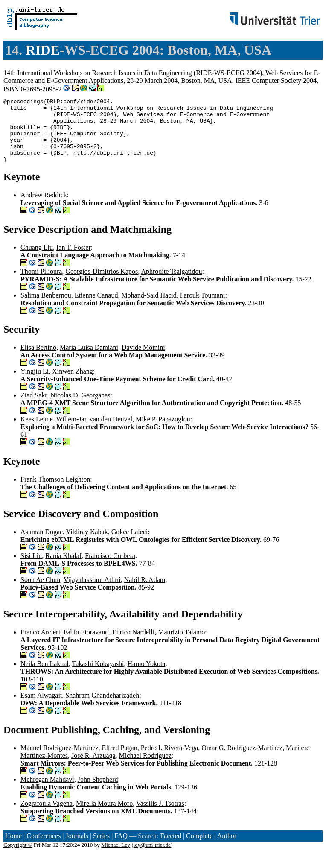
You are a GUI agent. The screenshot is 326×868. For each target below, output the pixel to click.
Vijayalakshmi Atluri (92, 592)
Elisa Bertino (38, 360)
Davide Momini (143, 360)
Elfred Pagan (120, 761)
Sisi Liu (31, 568)
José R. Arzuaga (93, 768)
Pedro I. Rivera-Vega (170, 761)
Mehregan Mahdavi (47, 792)
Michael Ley (116, 858)
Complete (199, 849)
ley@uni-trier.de (152, 858)
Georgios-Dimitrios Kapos (102, 284)
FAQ (121, 849)
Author (227, 849)
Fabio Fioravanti (86, 645)
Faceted (171, 849)
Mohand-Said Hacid (149, 308)
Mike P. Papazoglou (163, 432)
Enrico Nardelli (133, 645)
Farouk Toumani (203, 308)
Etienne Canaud (96, 308)
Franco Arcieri (40, 645)
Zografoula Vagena (47, 816)
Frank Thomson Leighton (55, 492)
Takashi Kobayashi (98, 677)
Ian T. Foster (74, 260)
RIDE (43, 50)
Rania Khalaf (63, 568)
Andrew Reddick (44, 208)
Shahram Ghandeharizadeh (102, 708)
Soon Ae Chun (40, 592)
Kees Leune (37, 432)
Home (13, 849)
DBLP (53, 102)
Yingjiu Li (35, 384)
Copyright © (18, 858)
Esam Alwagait (41, 708)
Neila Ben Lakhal (45, 677)
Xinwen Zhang (73, 384)
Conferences (44, 849)
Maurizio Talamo (181, 645)
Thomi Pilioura (41, 284)
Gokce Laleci (130, 545)
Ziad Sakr (34, 408)
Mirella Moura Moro (104, 816)
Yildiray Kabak (87, 545)
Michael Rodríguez (145, 768)
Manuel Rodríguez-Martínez (60, 761)
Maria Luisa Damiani (89, 360)
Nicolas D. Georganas (80, 408)
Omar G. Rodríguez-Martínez (242, 761)
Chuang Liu (37, 260)
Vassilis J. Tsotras (160, 816)
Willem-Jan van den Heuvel (94, 432)
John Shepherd (98, 792)
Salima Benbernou (46, 308)
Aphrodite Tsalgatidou (171, 284)
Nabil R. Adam (145, 592)
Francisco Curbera (110, 568)
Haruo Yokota (147, 677)
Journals (77, 849)
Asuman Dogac (42, 545)
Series (101, 849)
